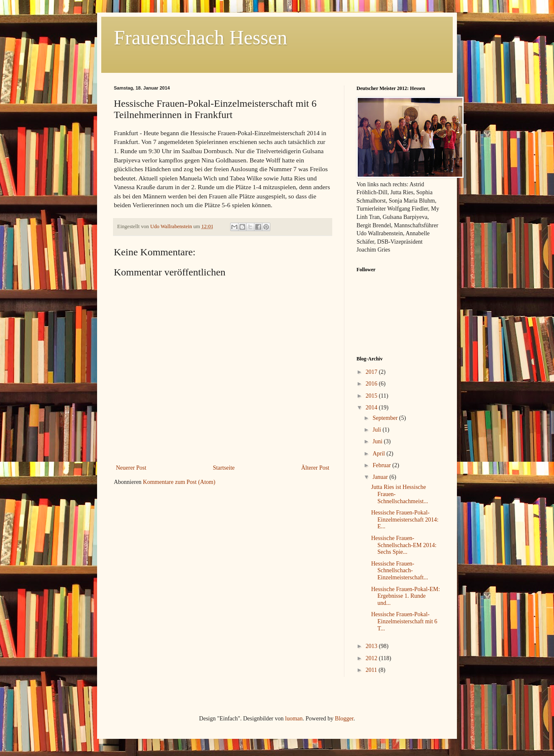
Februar (382, 465)
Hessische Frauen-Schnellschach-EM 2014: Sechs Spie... (404, 545)
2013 (372, 646)
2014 (372, 408)
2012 (372, 658)
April (379, 454)
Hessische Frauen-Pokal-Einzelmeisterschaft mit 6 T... (404, 621)
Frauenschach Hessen (201, 37)
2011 (372, 670)
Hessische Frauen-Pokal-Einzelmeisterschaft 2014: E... (405, 520)
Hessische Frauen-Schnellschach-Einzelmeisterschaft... (400, 571)
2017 (372, 372)
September (386, 418)
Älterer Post (315, 468)
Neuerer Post (131, 468)
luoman (294, 719)
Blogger (344, 719)
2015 (372, 396)
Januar (381, 477)
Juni (378, 441)
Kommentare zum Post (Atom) (179, 482)
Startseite (224, 468)
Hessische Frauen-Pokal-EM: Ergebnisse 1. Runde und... (405, 596)
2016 (372, 384)
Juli (377, 430)
